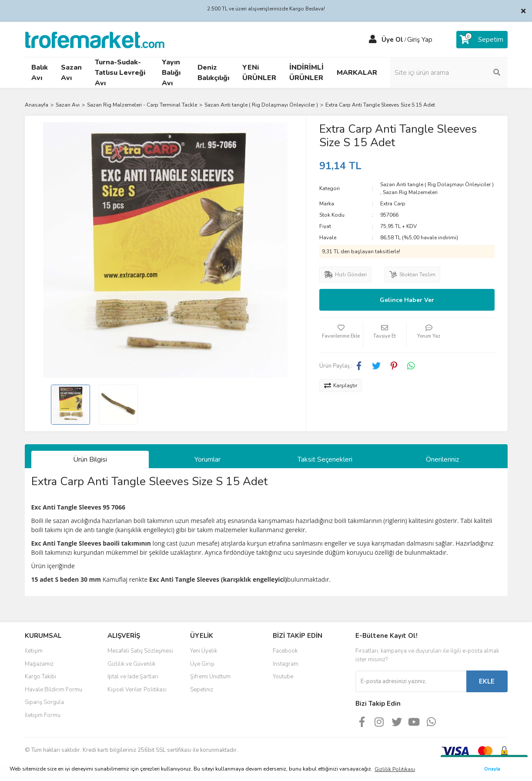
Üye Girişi (202, 664)
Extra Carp (393, 204)
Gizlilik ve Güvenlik (131, 664)
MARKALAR (357, 73)
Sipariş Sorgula (44, 702)
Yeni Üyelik (204, 651)
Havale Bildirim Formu (54, 690)
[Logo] (95, 39)
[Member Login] (373, 40)
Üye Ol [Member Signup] (392, 40)
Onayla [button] (492, 769)
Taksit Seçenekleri (325, 459)
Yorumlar (207, 459)
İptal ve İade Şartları (133, 677)
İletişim (34, 651)
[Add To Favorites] (341, 335)
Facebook (285, 651)
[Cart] (482, 40)
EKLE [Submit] (487, 681)
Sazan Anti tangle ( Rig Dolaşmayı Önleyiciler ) (437, 184)
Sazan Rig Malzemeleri (410, 192)
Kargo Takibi (40, 677)
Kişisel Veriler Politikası (137, 690)
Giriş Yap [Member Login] (420, 40)
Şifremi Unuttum (210, 677)
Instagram (286, 664)
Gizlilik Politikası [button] (395, 769)
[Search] (449, 73)
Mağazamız (39, 664)
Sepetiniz (202, 690)
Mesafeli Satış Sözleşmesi (140, 651)
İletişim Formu (43, 715)
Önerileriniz (442, 459)
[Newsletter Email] (411, 681)
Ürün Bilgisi (90, 459)
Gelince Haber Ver (407, 300)
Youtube (283, 677)
